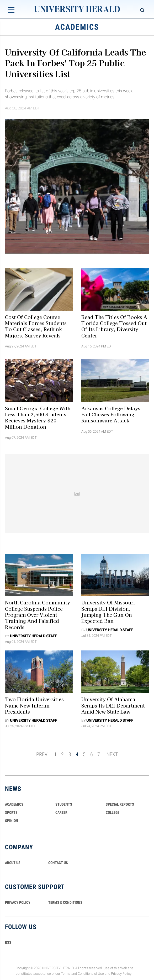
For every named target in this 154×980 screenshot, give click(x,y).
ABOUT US (13, 863)
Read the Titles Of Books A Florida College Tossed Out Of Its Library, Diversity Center (114, 326)
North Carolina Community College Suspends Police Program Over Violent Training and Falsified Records (38, 615)
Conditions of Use (91, 974)
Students (64, 804)
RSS (8, 942)
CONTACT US (58, 863)
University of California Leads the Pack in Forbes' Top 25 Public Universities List (75, 63)
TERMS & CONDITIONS (65, 902)
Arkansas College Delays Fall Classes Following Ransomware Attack (111, 414)
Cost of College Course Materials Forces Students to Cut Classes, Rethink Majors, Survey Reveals (36, 326)
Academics (14, 804)
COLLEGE (113, 812)
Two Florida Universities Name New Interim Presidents (34, 705)
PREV (42, 754)
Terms (66, 974)
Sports (11, 812)
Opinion (12, 821)
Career (61, 812)
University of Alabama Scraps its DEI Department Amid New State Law (113, 705)
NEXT (112, 754)
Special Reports (120, 804)
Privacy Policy (121, 974)
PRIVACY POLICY (18, 902)
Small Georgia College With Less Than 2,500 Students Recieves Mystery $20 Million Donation (38, 417)
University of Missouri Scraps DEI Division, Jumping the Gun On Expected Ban (108, 612)
